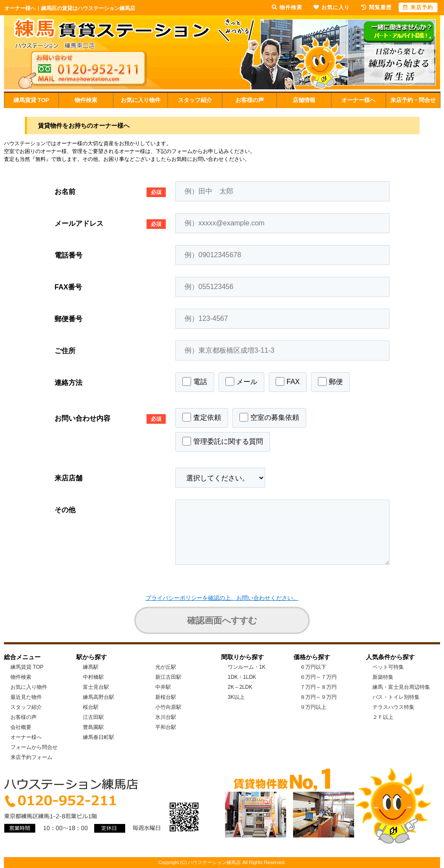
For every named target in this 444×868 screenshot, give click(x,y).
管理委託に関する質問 (223, 441)
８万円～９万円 (318, 697)
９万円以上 (313, 707)
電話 (195, 381)
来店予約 (418, 7)
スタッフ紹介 (195, 100)
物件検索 (86, 100)
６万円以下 (313, 667)
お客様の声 (250, 100)
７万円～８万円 (318, 687)
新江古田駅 (168, 677)
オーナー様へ (359, 100)
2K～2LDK (240, 687)
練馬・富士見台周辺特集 (401, 687)
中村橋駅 (93, 677)
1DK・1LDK (242, 677)
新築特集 (383, 677)
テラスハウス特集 (393, 707)
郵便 (330, 381)
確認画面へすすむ (222, 620)
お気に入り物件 (141, 100)
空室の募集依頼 (269, 417)
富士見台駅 (96, 687)
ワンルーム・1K (247, 667)
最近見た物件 (26, 697)
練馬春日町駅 (99, 737)
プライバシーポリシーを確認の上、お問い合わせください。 (222, 598)
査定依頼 (202, 417)
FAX (288, 381)
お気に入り (332, 7)
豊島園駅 (93, 727)
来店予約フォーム (31, 757)
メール (241, 381)
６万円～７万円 (318, 677)
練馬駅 (91, 667)
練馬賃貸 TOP (31, 100)
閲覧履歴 (376, 7)
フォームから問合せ (34, 747)
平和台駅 (166, 727)
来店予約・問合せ (413, 100)
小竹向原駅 (168, 707)
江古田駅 (93, 717)
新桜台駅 (166, 697)
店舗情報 (304, 100)
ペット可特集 (388, 667)
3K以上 (236, 697)
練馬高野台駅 (99, 697)
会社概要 (21, 727)
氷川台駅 (166, 717)
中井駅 (163, 687)
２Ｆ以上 (383, 717)
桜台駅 (91, 707)
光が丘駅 (166, 667)
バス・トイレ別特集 (396, 697)
